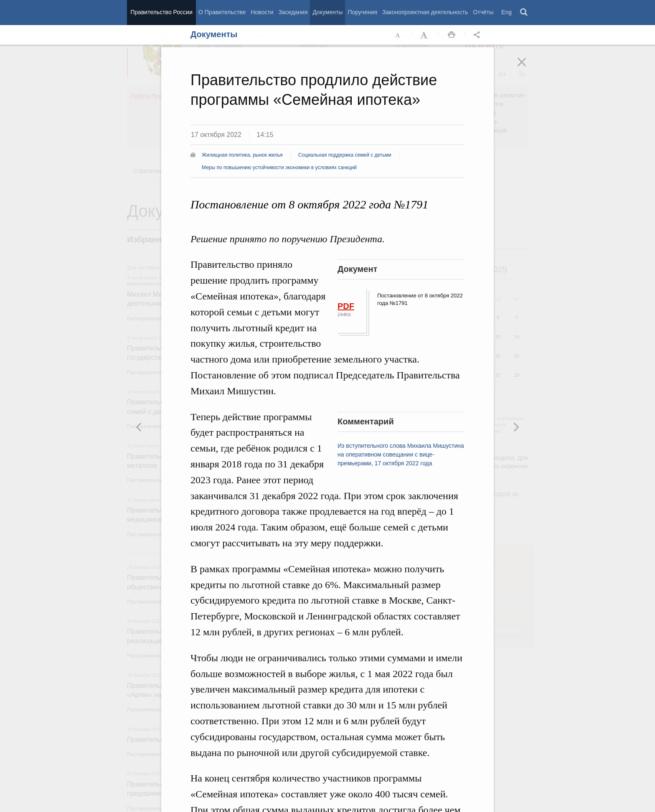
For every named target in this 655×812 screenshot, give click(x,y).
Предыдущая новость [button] (516, 427)
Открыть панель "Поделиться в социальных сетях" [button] (478, 35)
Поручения (362, 12)
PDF (346, 306)
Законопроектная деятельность (425, 12)
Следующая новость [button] (139, 427)
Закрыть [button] (528, 68)
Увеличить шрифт (425, 35)
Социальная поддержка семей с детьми (345, 155)
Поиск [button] (524, 13)
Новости (262, 12)
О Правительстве (222, 12)
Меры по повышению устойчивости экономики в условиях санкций (279, 167)
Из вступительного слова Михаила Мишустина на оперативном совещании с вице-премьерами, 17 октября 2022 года (401, 454)
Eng (506, 12)
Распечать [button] (452, 35)
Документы (327, 12)
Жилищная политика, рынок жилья (242, 155)
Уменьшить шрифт (398, 35)
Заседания (293, 12)
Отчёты (483, 12)
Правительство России (161, 12)
